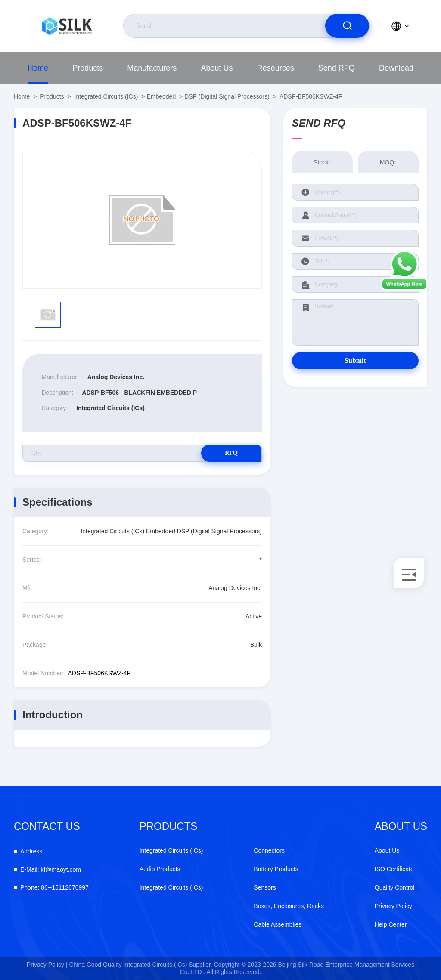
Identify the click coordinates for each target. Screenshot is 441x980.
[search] (347, 26)
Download (396, 68)
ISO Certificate (394, 869)
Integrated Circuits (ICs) (106, 96)
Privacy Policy (393, 906)
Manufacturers (152, 68)
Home (38, 68)
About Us (217, 68)
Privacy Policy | (47, 965)
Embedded (161, 96)
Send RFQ (337, 68)
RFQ (231, 453)
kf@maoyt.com (51, 869)
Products (88, 68)
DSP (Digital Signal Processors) (227, 96)
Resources (276, 68)
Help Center (391, 924)
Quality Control (395, 887)
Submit (355, 360)
